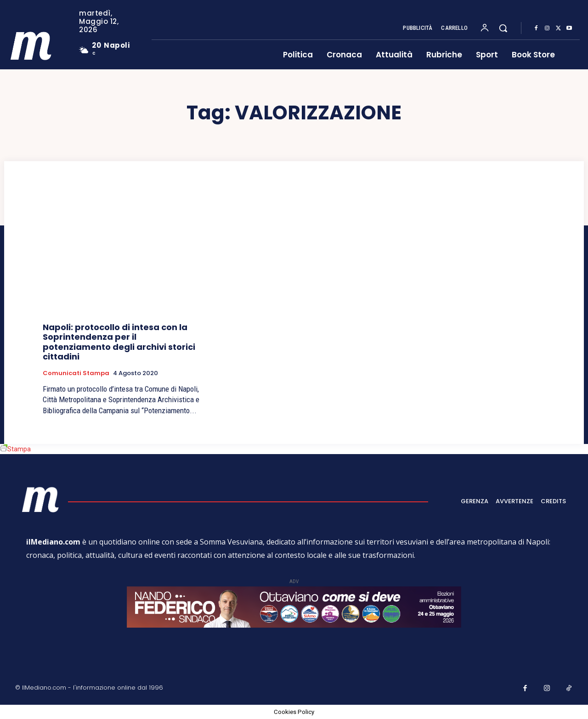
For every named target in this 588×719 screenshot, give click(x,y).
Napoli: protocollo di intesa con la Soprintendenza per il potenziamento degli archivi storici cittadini (119, 342)
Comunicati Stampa (76, 373)
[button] (503, 28)
